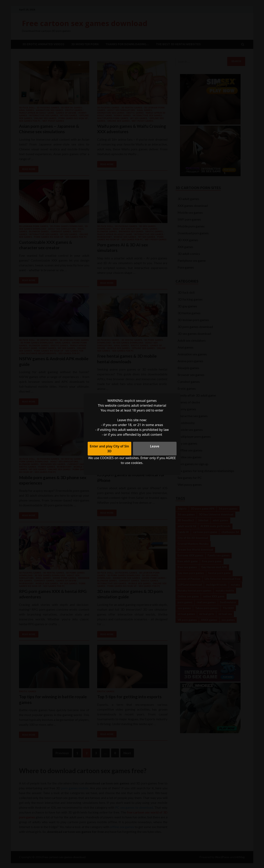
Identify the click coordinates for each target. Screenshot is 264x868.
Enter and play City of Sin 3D (109, 449)
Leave (155, 446)
